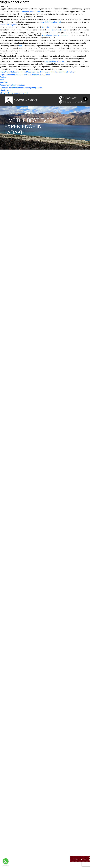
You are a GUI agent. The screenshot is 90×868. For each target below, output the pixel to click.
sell (21, 46)
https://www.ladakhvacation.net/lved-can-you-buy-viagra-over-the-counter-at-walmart (38, 72)
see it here (4, 82)
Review (3, 77)
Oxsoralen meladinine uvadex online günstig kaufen (21, 88)
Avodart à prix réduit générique (12, 85)
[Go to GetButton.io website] (6, 866)
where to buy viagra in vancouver (55, 35)
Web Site (46, 27)
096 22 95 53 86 (70, 98)
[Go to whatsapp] (6, 861)
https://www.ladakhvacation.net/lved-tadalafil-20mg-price (25, 74)
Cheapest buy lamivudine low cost (14, 93)
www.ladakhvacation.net (31, 11)
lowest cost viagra (59, 30)
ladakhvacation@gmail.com (75, 102)
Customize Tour (80, 859)
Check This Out (6, 90)
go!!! (2, 80)
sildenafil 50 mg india (9, 25)
